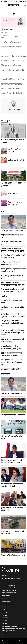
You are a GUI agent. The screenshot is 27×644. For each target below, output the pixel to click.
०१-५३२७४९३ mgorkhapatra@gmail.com (8, 582)
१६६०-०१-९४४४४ (11, 586)
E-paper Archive (21, 1)
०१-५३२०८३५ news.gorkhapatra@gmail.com (9, 592)
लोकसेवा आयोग (5, 599)
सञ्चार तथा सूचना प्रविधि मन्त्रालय (8, 604)
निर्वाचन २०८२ (4, 620)
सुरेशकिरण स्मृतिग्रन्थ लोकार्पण (15, 151)
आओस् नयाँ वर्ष (13, 194)
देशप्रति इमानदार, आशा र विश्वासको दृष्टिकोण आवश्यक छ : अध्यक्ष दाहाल (12, 250)
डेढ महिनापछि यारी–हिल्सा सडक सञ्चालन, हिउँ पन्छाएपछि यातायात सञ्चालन (12, 362)
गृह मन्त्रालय (4, 607)
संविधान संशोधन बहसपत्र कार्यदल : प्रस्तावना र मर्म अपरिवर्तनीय (12, 354)
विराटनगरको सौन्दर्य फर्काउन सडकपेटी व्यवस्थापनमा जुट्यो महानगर (13, 291)
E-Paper (4, 1)
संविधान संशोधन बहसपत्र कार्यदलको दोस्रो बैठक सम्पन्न (13, 341)
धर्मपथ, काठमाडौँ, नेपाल (16, 578)
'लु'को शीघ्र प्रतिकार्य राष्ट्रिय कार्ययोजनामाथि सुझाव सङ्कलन (11, 347)
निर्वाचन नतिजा (5, 618)
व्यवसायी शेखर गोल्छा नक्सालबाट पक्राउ (12, 302)
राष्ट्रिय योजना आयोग (6, 602)
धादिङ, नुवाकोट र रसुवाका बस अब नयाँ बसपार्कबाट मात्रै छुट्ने (13, 270)
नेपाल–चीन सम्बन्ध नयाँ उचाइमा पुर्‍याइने (15, 203)
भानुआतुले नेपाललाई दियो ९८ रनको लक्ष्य (12, 236)
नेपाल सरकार (4, 609)
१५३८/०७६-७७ (19, 588)
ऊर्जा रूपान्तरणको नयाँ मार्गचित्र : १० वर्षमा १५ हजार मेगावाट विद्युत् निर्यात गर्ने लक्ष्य (13, 333)
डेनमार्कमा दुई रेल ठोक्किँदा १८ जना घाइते (12, 277)
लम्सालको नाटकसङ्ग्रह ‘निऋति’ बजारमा (13, 141)
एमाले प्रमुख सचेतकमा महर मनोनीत (12, 231)
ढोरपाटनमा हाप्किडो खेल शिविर (11, 369)
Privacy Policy (5, 615)
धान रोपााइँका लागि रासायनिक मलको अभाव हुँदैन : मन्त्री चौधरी (13, 257)
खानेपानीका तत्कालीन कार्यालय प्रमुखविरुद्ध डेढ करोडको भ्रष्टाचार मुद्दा (13, 315)
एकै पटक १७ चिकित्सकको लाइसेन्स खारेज (13, 243)
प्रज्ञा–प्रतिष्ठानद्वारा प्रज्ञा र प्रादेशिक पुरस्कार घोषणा (13, 184)
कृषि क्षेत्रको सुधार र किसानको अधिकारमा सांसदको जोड (11, 263)
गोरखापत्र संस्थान (5, 635)
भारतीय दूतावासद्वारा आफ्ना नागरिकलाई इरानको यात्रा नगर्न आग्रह (13, 284)
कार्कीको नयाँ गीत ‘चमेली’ (16, 160)
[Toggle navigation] (25, 5)
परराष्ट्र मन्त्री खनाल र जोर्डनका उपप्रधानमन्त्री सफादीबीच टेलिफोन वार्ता (12, 323)
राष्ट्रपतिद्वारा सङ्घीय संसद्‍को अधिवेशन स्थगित (13, 309)
